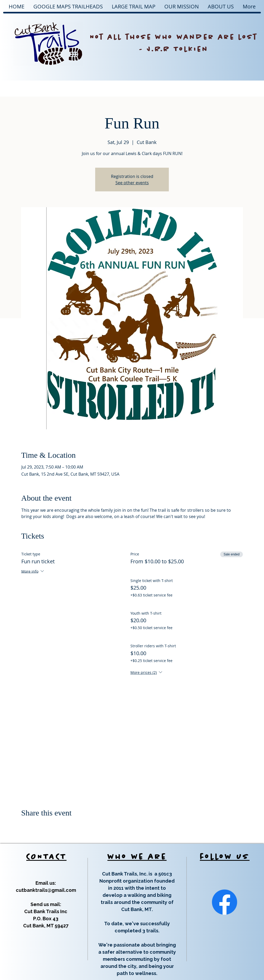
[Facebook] (225, 902)
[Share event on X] (37, 827)
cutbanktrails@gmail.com (46, 890)
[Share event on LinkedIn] (50, 827)
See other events (132, 183)
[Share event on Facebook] (24, 827)
